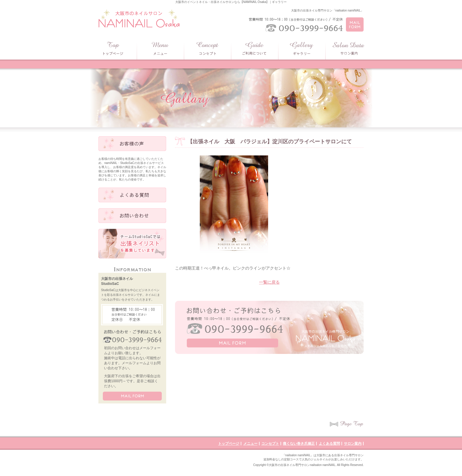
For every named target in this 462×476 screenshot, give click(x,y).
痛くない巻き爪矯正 (299, 444)
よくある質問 (329, 444)
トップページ (229, 444)
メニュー (250, 444)
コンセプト (270, 444)
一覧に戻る (269, 282)
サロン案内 (353, 444)
